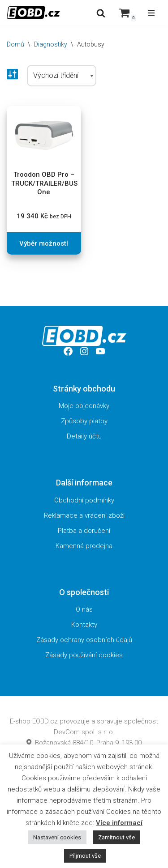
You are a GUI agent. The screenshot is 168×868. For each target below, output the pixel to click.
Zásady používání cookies (84, 655)
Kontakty (84, 625)
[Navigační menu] (151, 13)
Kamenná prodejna (84, 546)
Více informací (119, 823)
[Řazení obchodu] (62, 76)
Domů (15, 44)
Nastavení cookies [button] (57, 837)
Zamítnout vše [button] (116, 837)
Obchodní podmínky (84, 500)
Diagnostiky (51, 44)
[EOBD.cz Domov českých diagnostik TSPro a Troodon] (34, 13)
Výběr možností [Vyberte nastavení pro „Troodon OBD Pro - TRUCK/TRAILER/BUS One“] (44, 243)
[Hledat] (101, 13)
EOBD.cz (45, 721)
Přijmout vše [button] (85, 856)
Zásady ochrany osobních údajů (84, 640)
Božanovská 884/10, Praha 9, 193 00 (84, 743)
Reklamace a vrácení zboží (84, 515)
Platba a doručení (84, 531)
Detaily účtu (84, 436)
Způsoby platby (84, 421)
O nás (84, 609)
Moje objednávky (84, 406)
